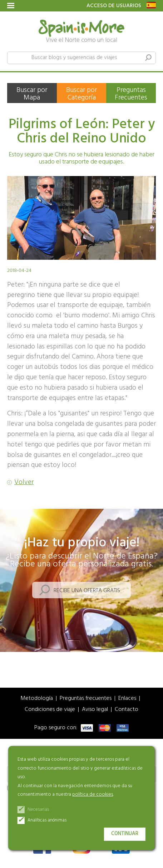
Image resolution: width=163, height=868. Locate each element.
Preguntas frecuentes (86, 699)
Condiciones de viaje (50, 710)
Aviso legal (95, 710)
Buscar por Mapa (32, 94)
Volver (24, 482)
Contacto (127, 710)
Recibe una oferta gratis (87, 591)
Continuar (125, 834)
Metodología (37, 699)
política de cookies (93, 794)
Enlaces (127, 699)
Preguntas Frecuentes (131, 94)
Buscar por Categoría (81, 94)
